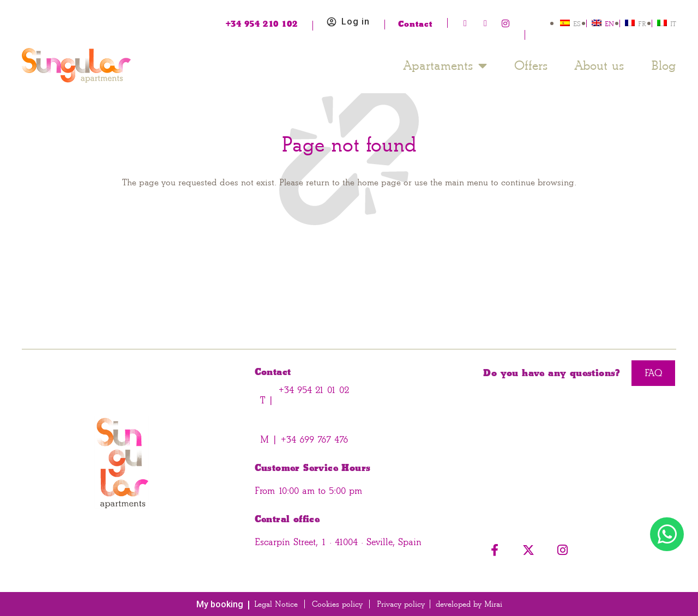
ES (577, 24)
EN (609, 24)
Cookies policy (337, 604)
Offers (531, 66)
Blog (664, 66)
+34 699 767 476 (313, 440)
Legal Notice (276, 604)
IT (673, 24)
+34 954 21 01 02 (314, 390)
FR (642, 24)
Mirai (493, 604)
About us (599, 66)
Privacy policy (401, 604)
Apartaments (445, 66)
